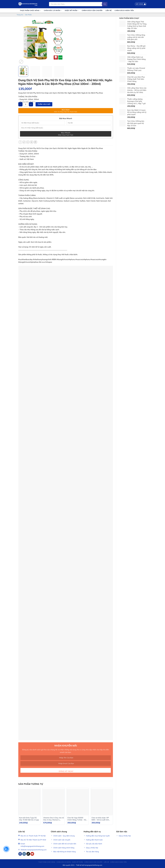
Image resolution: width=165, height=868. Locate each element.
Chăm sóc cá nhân (53, 11)
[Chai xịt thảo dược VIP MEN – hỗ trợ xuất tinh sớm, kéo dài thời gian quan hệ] (102, 802)
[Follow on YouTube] (32, 854)
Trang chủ (20, 15)
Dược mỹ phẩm (72, 11)
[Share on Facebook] (20, 142)
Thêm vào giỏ (44, 104)
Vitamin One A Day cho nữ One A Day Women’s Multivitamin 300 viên (54, 819)
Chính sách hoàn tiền (124, 10)
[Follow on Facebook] (20, 854)
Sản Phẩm (28, 15)
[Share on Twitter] (24, 142)
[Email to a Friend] (28, 142)
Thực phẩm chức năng (30, 11)
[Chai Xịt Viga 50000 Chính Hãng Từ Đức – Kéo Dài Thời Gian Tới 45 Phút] (78, 802)
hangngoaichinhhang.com (93, 865)
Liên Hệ (108, 10)
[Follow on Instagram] (24, 854)
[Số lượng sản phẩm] (26, 104)
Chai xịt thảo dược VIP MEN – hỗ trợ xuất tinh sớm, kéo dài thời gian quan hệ (100, 819)
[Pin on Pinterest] (32, 142)
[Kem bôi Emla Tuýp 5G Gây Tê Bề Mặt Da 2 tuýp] (29, 802)
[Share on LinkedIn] (35, 142)
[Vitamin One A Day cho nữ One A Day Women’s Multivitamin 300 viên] (54, 802)
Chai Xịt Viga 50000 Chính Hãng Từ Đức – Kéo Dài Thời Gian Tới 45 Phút (77, 819)
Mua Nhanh (66, 134)
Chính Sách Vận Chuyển (92, 10)
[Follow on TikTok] (28, 854)
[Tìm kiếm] (105, 4)
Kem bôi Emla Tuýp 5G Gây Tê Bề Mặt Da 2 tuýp (29, 819)
